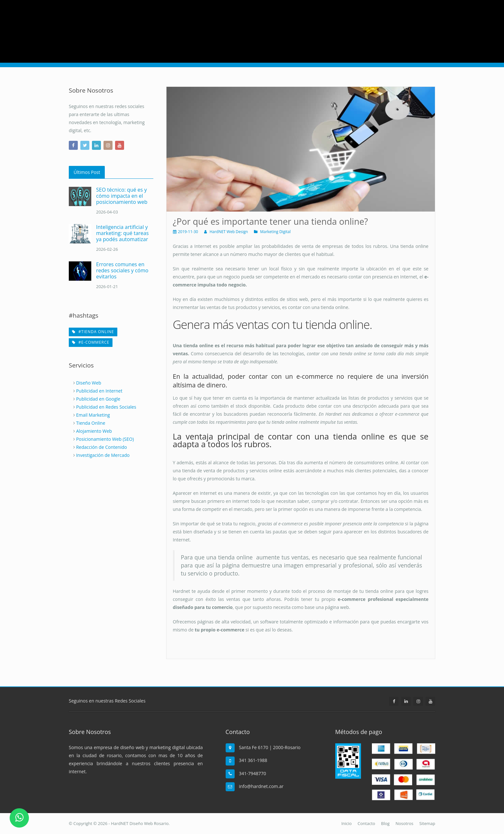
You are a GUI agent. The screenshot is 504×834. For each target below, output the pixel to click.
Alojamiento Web (94, 431)
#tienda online (93, 332)
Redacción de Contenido (102, 447)
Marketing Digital (275, 232)
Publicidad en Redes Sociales (106, 407)
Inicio (346, 823)
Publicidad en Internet (99, 391)
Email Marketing (93, 415)
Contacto (367, 823)
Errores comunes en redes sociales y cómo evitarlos (122, 270)
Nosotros (404, 823)
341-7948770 (252, 773)
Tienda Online (91, 423)
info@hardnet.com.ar (261, 786)
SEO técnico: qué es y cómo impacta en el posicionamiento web (122, 196)
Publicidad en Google (98, 399)
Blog (386, 823)
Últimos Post (87, 172)
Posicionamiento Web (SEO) (105, 439)
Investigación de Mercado (103, 455)
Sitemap (427, 823)
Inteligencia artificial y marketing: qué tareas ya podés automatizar (122, 233)
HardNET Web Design (229, 232)
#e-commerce (91, 342)
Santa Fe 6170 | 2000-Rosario (270, 747)
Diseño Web (89, 383)
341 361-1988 (253, 760)
